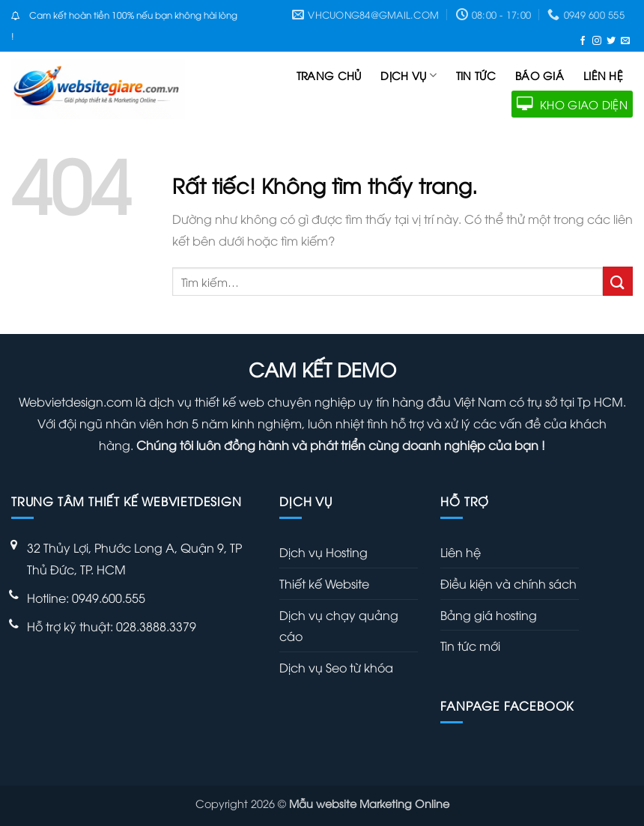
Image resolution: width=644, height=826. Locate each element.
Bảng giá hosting (489, 615)
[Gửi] (618, 281)
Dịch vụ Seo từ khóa (336, 667)
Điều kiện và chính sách (508, 583)
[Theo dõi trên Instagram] (597, 40)
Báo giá (540, 75)
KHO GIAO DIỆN (572, 104)
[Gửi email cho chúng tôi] (625, 40)
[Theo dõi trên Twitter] (611, 40)
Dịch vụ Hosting (323, 552)
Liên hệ (603, 75)
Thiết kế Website (324, 583)
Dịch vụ (408, 76)
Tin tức (476, 75)
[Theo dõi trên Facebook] (583, 40)
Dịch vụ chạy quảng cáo (339, 626)
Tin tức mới (470, 646)
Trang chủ (329, 75)
